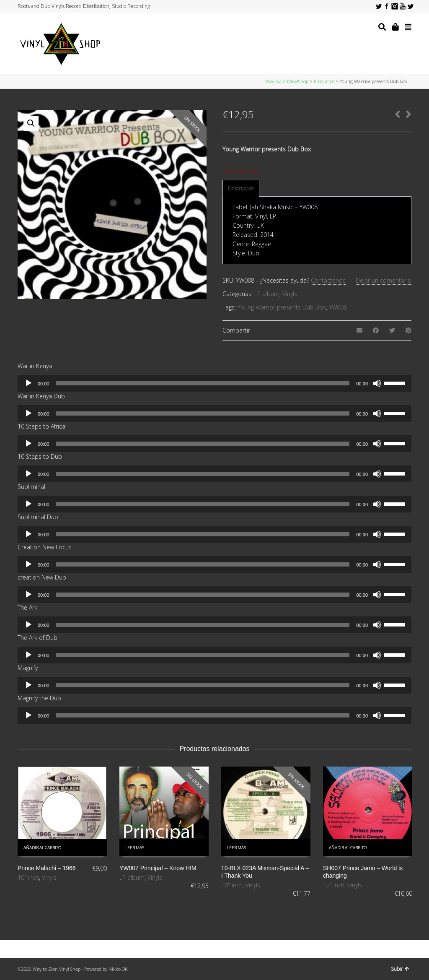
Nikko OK (118, 969)
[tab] (241, 189)
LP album (267, 294)
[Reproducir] (28, 383)
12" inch (334, 885)
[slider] (203, 383)
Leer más (135, 848)
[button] (31, 123)
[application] (214, 383)
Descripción (241, 188)
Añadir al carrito (42, 848)
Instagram (395, 6)
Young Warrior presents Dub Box (282, 307)
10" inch (28, 877)
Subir (400, 969)
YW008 (338, 307)
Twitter (379, 6)
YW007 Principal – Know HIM (158, 868)
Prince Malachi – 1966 (47, 868)
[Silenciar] (377, 383)
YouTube (403, 6)
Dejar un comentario (384, 280)
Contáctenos (328, 280)
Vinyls (290, 294)
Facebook (387, 6)
